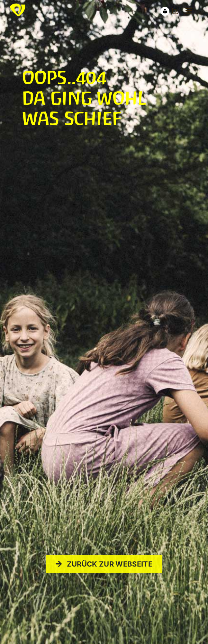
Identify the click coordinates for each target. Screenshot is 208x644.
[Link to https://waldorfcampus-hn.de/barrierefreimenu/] (165, 11)
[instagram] (175, 11)
